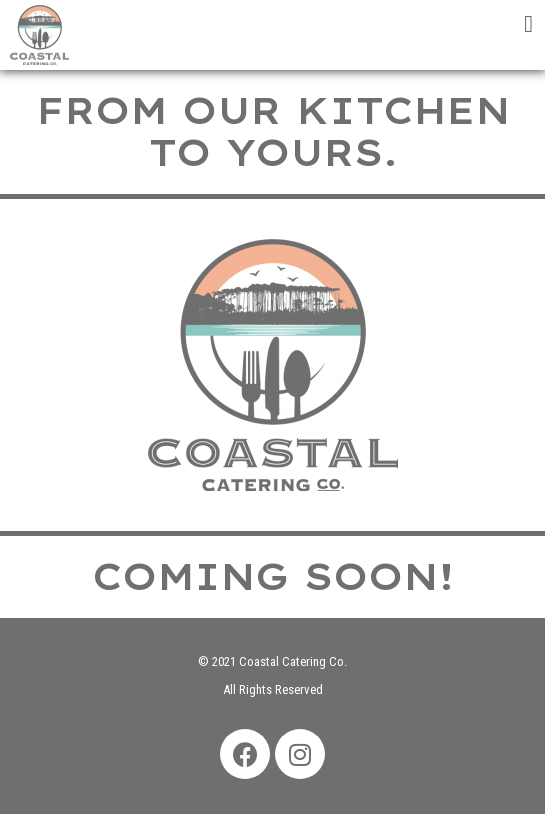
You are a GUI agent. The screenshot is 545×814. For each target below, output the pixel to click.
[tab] (409, 20)
